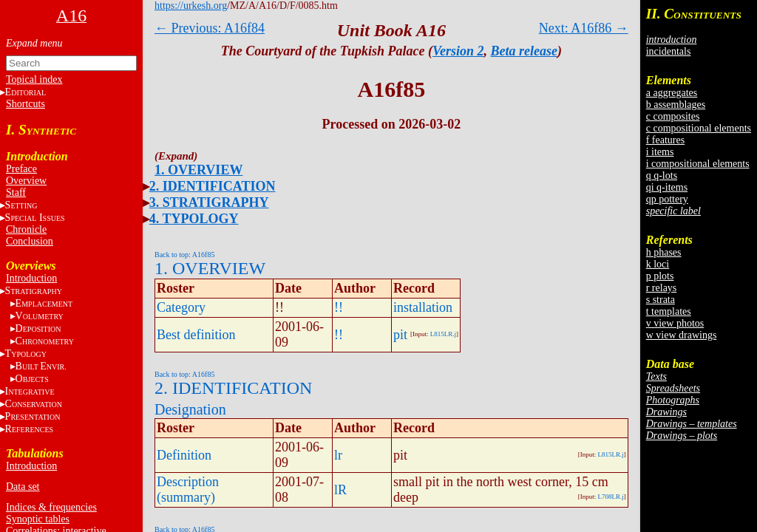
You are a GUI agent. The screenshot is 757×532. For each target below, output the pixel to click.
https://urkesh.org (191, 6)
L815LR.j (443, 334)
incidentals (669, 51)
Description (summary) (188, 490)
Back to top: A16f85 (184, 255)
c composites (673, 116)
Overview (26, 181)
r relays (662, 288)
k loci (658, 264)
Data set (23, 487)
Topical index (34, 79)
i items (660, 152)
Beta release (524, 51)
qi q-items (667, 187)
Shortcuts (26, 104)
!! (339, 307)
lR (340, 490)
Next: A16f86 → (584, 28)
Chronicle (26, 229)
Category (181, 307)
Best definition (196, 335)
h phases (664, 252)
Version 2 (458, 51)
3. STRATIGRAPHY (209, 202)
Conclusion (30, 241)
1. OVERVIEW (198, 170)
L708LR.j (610, 497)
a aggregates (672, 93)
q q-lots (662, 175)
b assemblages (676, 105)
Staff (16, 192)
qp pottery (667, 199)
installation (423, 307)
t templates (669, 311)
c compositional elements (699, 128)
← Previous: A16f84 (210, 28)
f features (665, 140)
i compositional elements (698, 164)
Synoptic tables (38, 519)
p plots (660, 276)
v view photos (675, 323)
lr (338, 455)
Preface (21, 169)
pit (400, 335)
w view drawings (682, 335)
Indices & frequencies (51, 507)
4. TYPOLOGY (194, 219)
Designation (190, 409)
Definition (184, 455)
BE (41, 366)
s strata (661, 300)
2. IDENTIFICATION (213, 186)
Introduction (31, 278)
